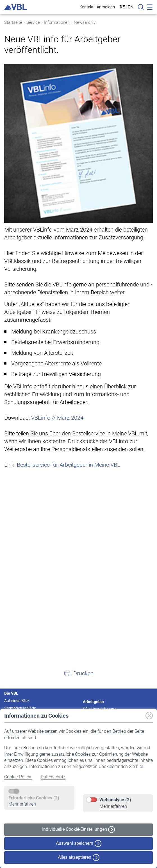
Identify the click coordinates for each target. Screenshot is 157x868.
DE (122, 7)
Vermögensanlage (20, 708)
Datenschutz (53, 777)
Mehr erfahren (22, 804)
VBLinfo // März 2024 (57, 418)
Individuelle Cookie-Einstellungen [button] (78, 830)
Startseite (13, 22)
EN (131, 7)
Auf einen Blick (17, 701)
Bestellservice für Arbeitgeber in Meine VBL (69, 465)
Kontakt (87, 7)
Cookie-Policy (18, 777)
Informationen (57, 22)
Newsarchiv (85, 22)
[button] (78, 673)
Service (33, 22)
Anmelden (106, 7)
